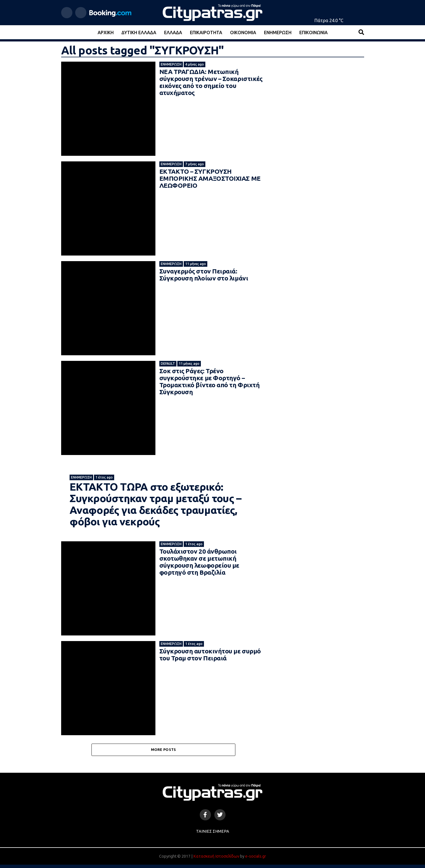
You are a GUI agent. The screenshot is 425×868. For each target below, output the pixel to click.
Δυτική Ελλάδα (139, 33)
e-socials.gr (256, 860)
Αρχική (106, 33)
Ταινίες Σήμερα (213, 835)
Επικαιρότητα (206, 33)
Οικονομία (243, 33)
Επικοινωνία (313, 33)
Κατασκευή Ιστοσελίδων (216, 860)
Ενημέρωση (278, 33)
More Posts (164, 753)
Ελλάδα (173, 33)
